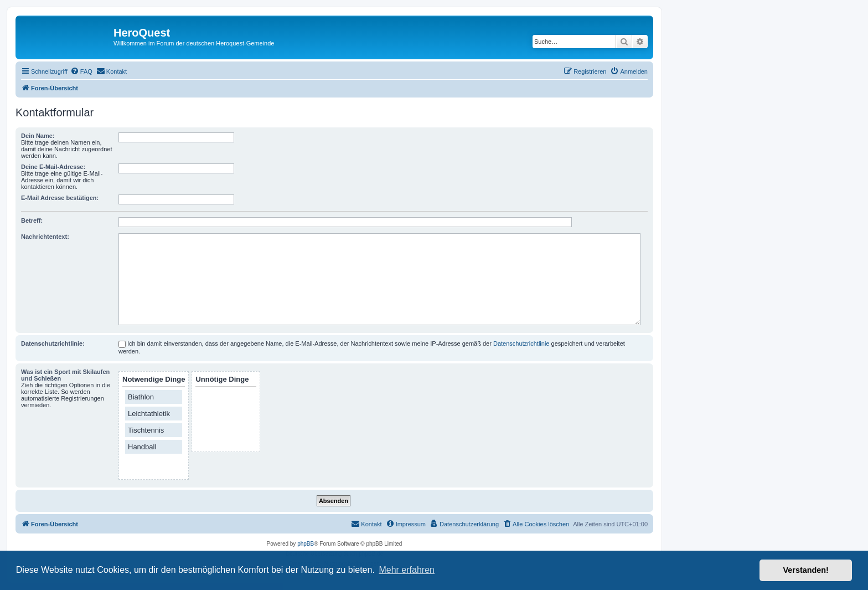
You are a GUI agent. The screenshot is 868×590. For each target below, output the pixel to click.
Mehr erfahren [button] (407, 570)
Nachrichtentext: (45, 237)
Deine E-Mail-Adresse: (53, 167)
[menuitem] (81, 71)
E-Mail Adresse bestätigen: (60, 198)
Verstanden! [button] (806, 570)
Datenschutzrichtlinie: (53, 343)
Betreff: (32, 220)
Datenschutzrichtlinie (521, 343)
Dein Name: (38, 136)
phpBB (306, 544)
